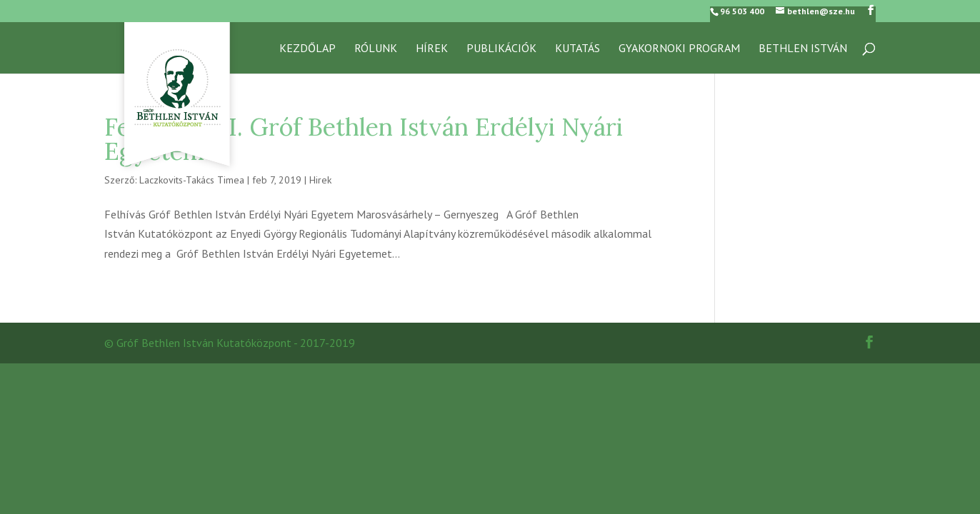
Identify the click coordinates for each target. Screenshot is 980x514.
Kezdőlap (307, 49)
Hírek (432, 49)
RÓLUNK (376, 49)
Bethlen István (803, 49)
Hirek (320, 180)
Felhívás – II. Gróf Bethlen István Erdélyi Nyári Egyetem (364, 139)
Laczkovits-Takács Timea (192, 180)
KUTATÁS (577, 49)
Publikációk (501, 49)
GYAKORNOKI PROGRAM (679, 49)
